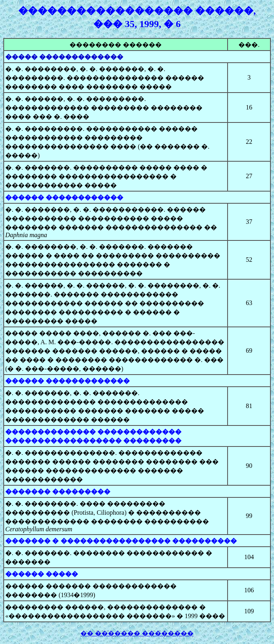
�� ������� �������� (137, 633)
